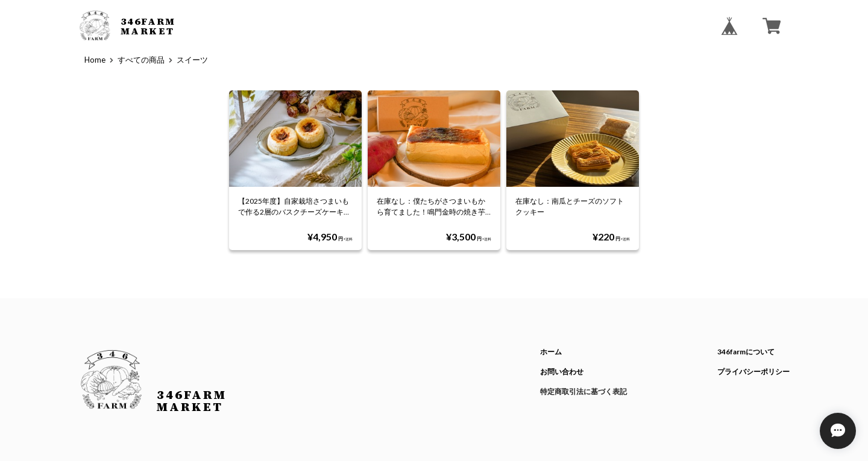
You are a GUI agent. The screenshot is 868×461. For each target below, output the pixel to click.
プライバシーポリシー (753, 372)
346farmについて (746, 352)
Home (95, 60)
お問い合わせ (562, 372)
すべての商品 (141, 60)
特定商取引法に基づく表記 (583, 391)
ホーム (551, 352)
